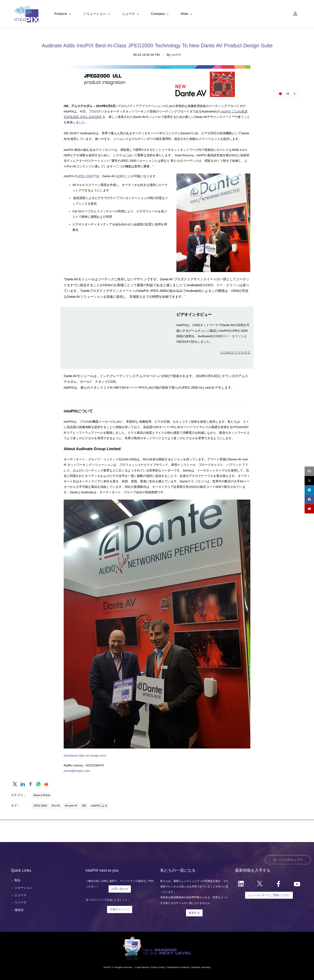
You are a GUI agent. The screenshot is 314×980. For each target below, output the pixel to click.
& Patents (184, 966)
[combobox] (287, 94)
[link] (213, 175)
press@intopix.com (77, 770)
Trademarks (173, 966)
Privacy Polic (157, 966)
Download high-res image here (85, 755)
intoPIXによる (99, 805)
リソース (20, 902)
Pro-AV (56, 805)
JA (283, 94)
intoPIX (176, 54)
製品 (17, 880)
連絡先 (19, 909)
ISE (84, 805)
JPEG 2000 (85, 175)
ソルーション (24, 887)
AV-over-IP (71, 805)
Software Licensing (201, 966)
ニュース (20, 894)
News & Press (42, 795)
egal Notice (142, 966)
